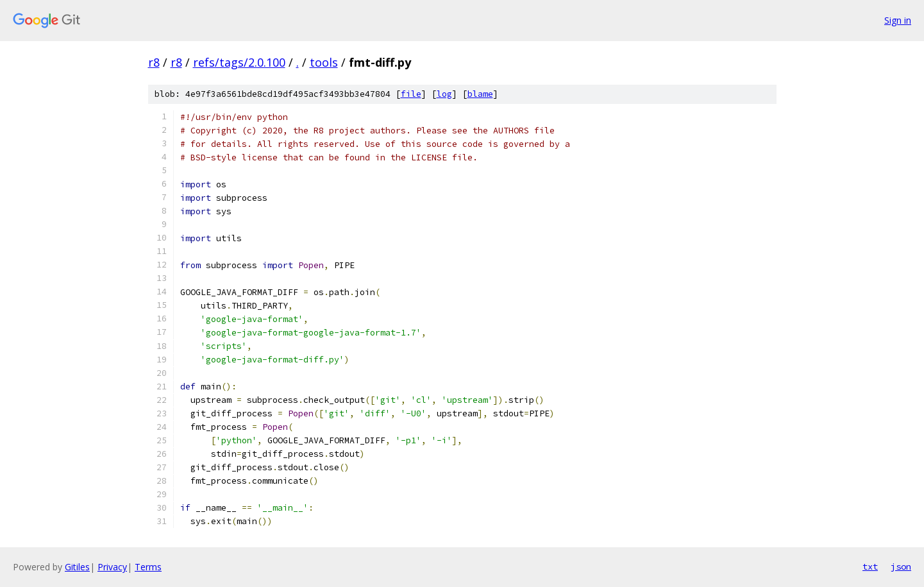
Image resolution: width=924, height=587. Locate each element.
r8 (154, 62)
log (444, 94)
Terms (148, 567)
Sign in (898, 20)
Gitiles (77, 567)
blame (480, 94)
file (411, 94)
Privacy (112, 567)
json (901, 566)
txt (870, 566)
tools (324, 62)
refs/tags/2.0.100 (239, 62)
